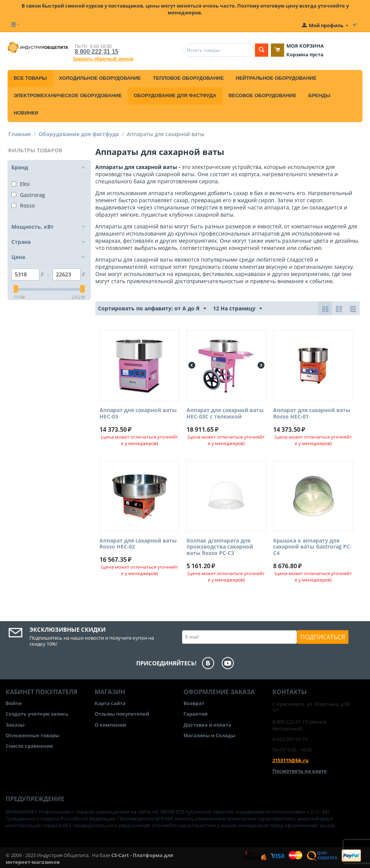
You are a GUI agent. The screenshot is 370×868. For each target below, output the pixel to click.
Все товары (30, 78)
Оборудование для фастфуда (175, 95)
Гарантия (196, 714)
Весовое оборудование (262, 95)
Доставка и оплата (207, 725)
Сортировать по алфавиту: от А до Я (152, 309)
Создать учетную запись (37, 714)
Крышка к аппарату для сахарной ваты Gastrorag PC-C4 (312, 547)
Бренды (319, 95)
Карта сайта (110, 703)
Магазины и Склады (209, 735)
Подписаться (323, 637)
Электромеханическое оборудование (68, 95)
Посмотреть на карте (300, 771)
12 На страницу (238, 309)
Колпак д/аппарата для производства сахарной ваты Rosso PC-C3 (220, 547)
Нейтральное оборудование (276, 78)
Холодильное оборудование (100, 78)
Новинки (26, 113)
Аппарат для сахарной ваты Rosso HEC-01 (312, 414)
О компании (110, 725)
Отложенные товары (33, 735)
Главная (19, 134)
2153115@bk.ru (291, 760)
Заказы (15, 725)
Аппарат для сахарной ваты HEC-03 (138, 414)
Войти (14, 703)
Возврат (194, 703)
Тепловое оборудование (188, 78)
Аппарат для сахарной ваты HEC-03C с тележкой (225, 414)
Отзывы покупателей (122, 714)
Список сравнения (29, 746)
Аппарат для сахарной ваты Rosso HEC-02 (138, 544)
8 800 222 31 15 (97, 52)
